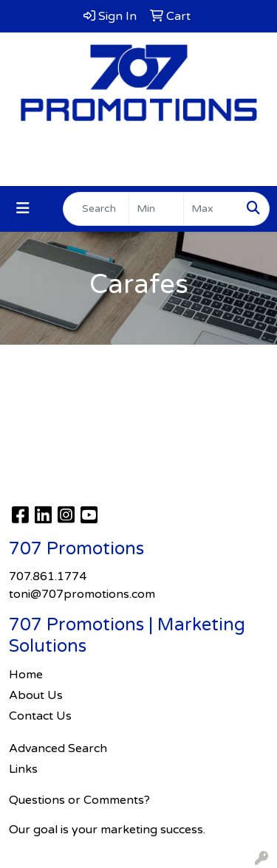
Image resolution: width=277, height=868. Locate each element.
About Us (36, 695)
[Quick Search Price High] (211, 209)
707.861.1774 (138, 152)
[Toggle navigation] (23, 209)
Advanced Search (58, 748)
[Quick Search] (96, 209)
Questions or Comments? (79, 800)
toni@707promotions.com (139, 170)
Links (23, 769)
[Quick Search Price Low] (156, 209)
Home (26, 675)
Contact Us (40, 716)
